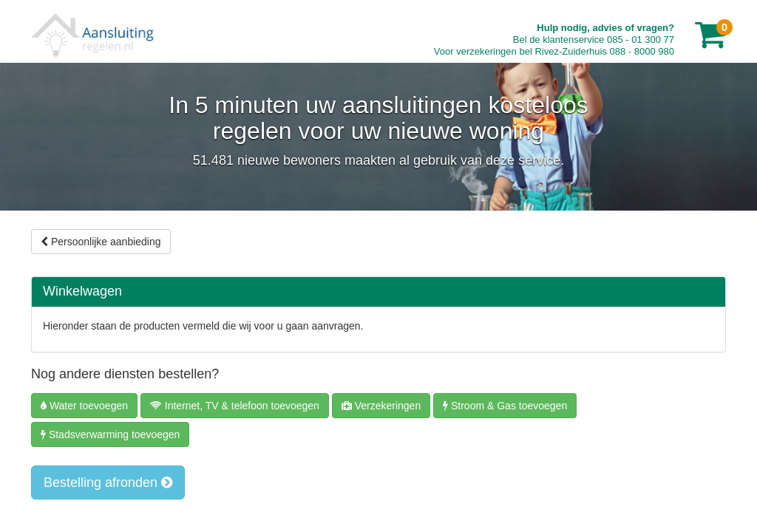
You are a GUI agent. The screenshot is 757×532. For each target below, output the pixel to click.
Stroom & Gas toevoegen (505, 406)
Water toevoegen (84, 406)
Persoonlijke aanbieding (101, 242)
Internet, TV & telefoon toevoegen (235, 406)
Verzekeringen (381, 406)
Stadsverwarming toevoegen (110, 434)
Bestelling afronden (108, 482)
